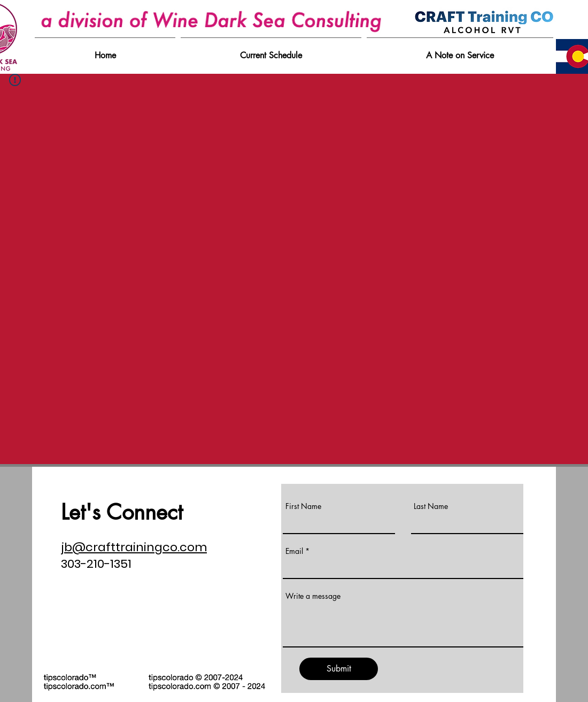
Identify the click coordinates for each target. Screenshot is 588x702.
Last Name (431, 506)
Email (294, 551)
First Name (303, 506)
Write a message (313, 596)
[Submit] (339, 669)
